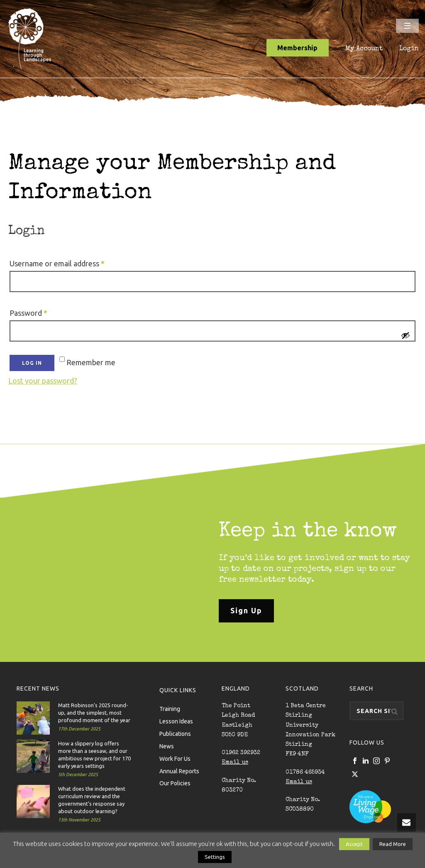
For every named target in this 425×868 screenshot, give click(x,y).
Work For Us (175, 758)
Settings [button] (215, 857)
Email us (235, 762)
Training (170, 708)
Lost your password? (43, 381)
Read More (393, 844)
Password (43, 311)
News (167, 746)
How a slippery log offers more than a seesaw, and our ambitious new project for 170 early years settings (94, 755)
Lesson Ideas (176, 721)
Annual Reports (179, 771)
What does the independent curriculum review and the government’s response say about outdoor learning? (92, 800)
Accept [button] (354, 844)
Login (409, 49)
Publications (175, 733)
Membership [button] (297, 48)
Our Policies (175, 783)
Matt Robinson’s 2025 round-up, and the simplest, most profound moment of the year (94, 713)
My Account (364, 49)
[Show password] (405, 335)
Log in (32, 363)
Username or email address (72, 262)
